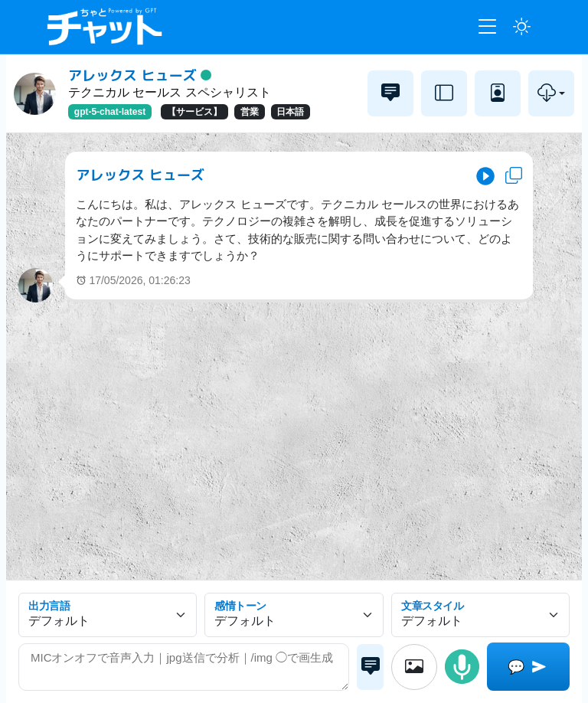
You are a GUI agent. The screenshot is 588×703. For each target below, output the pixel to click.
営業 (250, 112)
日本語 (290, 112)
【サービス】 (194, 112)
